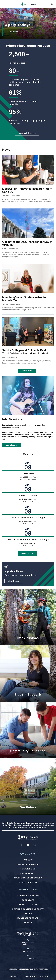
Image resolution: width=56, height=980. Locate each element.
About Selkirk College (27, 133)
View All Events (27, 553)
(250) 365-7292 (28, 943)
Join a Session (12, 445)
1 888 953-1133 (28, 945)
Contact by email (28, 959)
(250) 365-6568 (28, 952)
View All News (27, 371)
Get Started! (14, 32)
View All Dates (14, 581)
